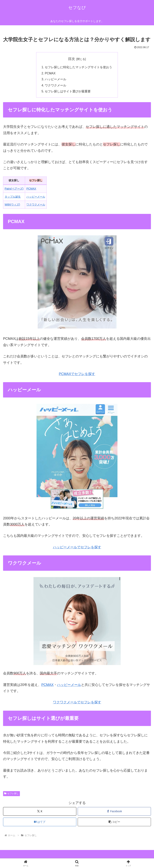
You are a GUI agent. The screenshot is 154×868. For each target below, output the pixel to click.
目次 (72, 59)
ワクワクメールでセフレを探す (77, 703)
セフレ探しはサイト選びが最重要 (68, 92)
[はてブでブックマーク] (40, 823)
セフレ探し (11, 794)
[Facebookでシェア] (114, 812)
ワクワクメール (56, 86)
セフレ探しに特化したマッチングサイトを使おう (79, 67)
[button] (114, 823)
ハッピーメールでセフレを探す (77, 548)
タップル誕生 (13, 198)
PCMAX (51, 74)
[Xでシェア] (40, 812)
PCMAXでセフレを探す (77, 375)
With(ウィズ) (12, 205)
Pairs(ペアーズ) (14, 190)
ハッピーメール (56, 80)
